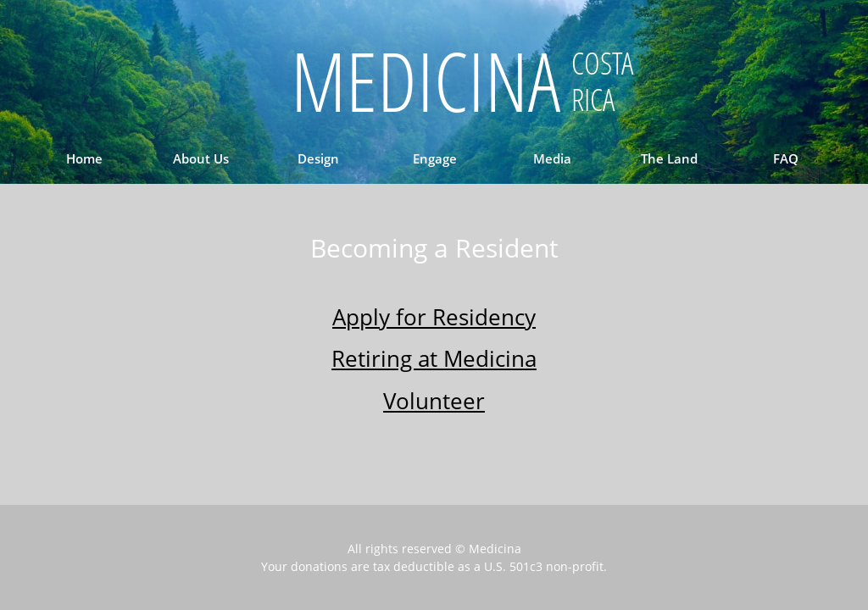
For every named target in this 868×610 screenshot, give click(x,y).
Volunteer (434, 401)
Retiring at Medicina (434, 358)
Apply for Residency (434, 317)
